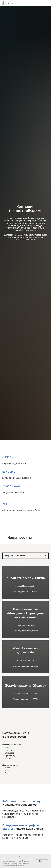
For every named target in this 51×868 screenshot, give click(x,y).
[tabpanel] (25, 643)
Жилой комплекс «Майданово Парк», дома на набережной (25, 613)
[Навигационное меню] (47, 3)
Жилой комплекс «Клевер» (26, 685)
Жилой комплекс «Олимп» (25, 578)
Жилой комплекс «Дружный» (25, 650)
